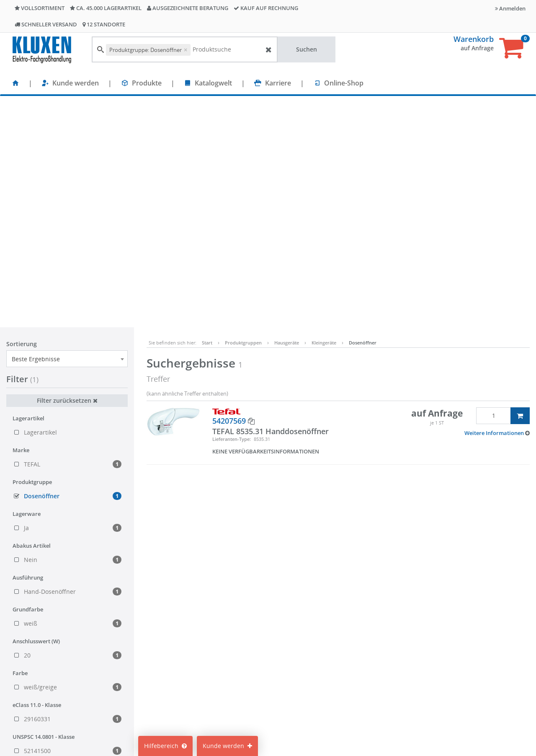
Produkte (147, 83)
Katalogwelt (213, 83)
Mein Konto (247, 669)
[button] (497, 202)
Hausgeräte (287, 111)
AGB (324, 682)
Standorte (157, 669)
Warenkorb (474, 39)
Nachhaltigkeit (164, 694)
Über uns (157, 707)
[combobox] (67, 127)
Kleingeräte (324, 111)
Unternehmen (163, 719)
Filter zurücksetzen (67, 169)
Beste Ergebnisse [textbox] (36, 128)
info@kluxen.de (437, 694)
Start (207, 111)
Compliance (334, 694)
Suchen (307, 49)
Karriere (278, 83)
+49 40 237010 (434, 686)
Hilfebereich (165, 746)
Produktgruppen (243, 111)
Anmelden (510, 8)
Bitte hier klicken (429, 719)
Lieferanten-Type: (232, 208)
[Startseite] (15, 83)
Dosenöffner (363, 111)
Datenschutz (335, 707)
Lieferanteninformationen (354, 719)
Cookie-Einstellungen (260, 682)
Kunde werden (76, 83)
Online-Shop (344, 83)
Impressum (334, 669)
